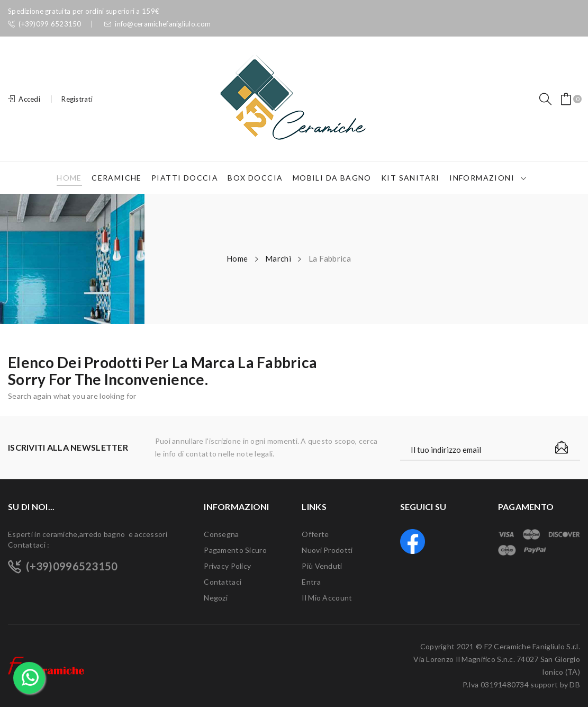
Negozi (216, 598)
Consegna (221, 534)
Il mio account (327, 598)
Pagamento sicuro (235, 550)
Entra (311, 582)
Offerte (315, 534)
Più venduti (322, 566)
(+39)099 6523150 (45, 24)
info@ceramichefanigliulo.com (157, 24)
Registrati (77, 99)
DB (575, 684)
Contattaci (223, 582)
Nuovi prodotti (327, 550)
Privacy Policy (227, 566)
